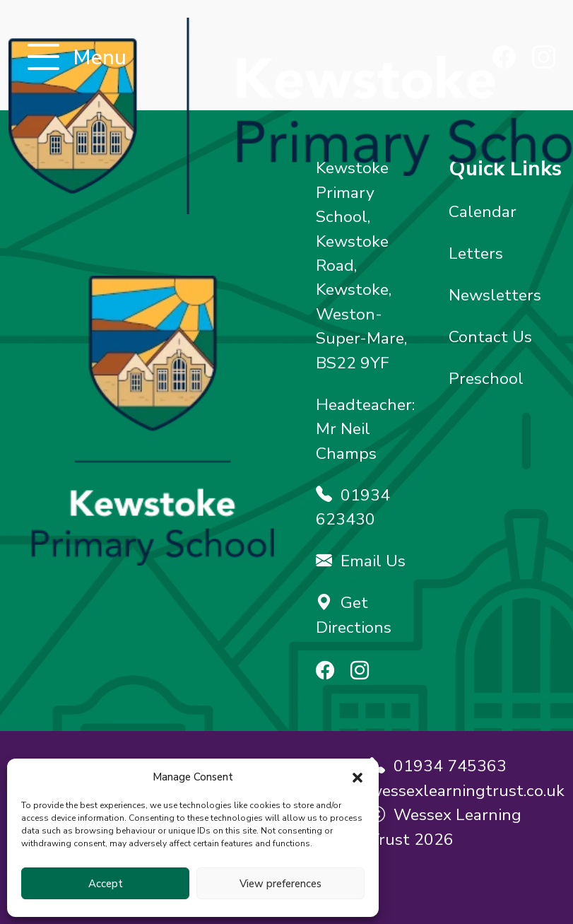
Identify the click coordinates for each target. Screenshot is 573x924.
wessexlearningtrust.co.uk (467, 791)
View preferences (280, 884)
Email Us (361, 561)
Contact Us (490, 337)
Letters (476, 253)
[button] (358, 777)
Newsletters (495, 295)
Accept (106, 884)
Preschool (486, 379)
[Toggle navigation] (43, 58)
